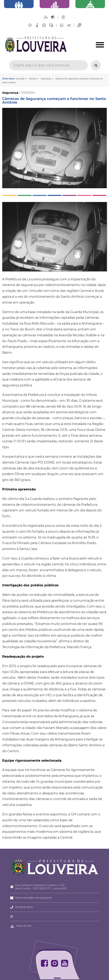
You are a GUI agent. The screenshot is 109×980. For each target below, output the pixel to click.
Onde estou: (9, 79)
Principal (20, 79)
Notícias (33, 79)
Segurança (46, 79)
